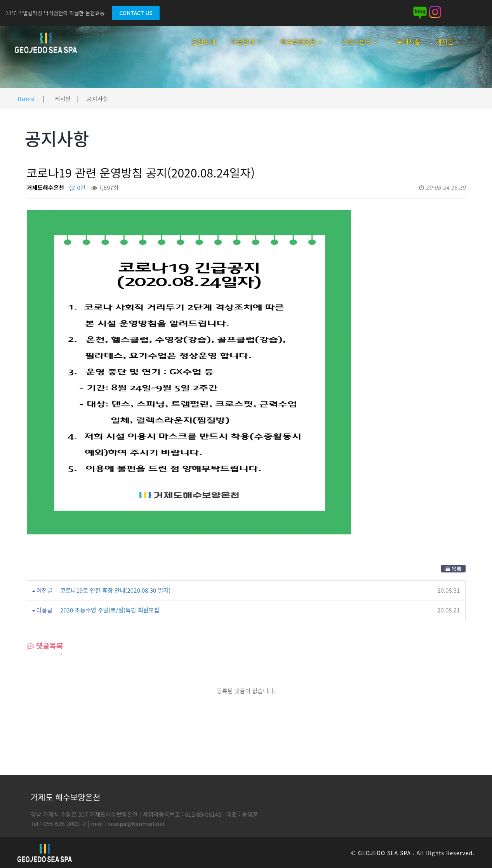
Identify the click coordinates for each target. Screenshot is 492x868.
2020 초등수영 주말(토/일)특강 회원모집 (110, 610)
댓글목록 (45, 645)
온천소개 (204, 42)
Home (26, 98)
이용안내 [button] (246, 42)
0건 (77, 187)
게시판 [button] (448, 42)
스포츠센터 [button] (359, 42)
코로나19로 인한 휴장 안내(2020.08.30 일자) (115, 590)
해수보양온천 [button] (301, 42)
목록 (453, 569)
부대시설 (408, 42)
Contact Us (136, 13)
